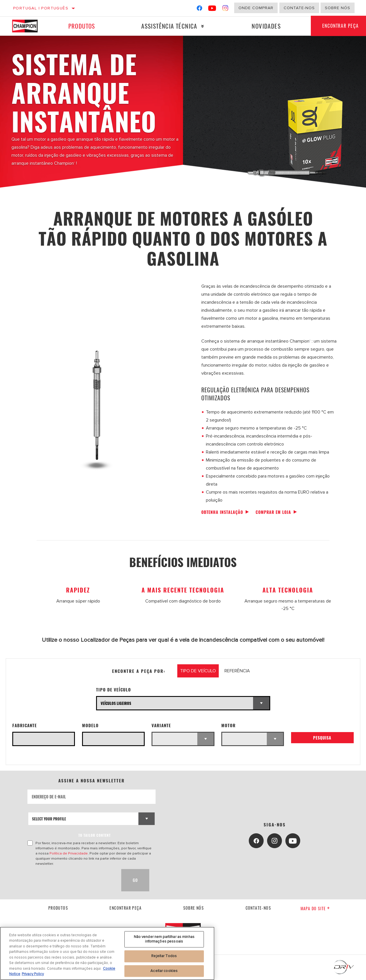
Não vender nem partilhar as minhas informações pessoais (164, 939)
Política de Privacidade (69, 853)
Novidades (266, 26)
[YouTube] (212, 9)
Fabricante (25, 725)
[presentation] (71, 880)
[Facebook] (199, 9)
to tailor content (95, 835)
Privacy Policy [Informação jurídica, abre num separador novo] (33, 974)
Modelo (90, 725)
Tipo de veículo (114, 690)
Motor (228, 725)
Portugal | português (41, 8)
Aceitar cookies (164, 971)
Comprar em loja (273, 512)
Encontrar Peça (126, 908)
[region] (107, 953)
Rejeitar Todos (164, 956)
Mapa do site (315, 908)
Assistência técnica (169, 26)
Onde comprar (256, 8)
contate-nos (258, 908)
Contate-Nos (299, 8)
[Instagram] (225, 9)
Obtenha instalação (222, 512)
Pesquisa (322, 738)
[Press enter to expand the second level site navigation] (203, 26)
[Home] (28, 26)
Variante (161, 725)
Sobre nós (338, 8)
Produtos (81, 26)
